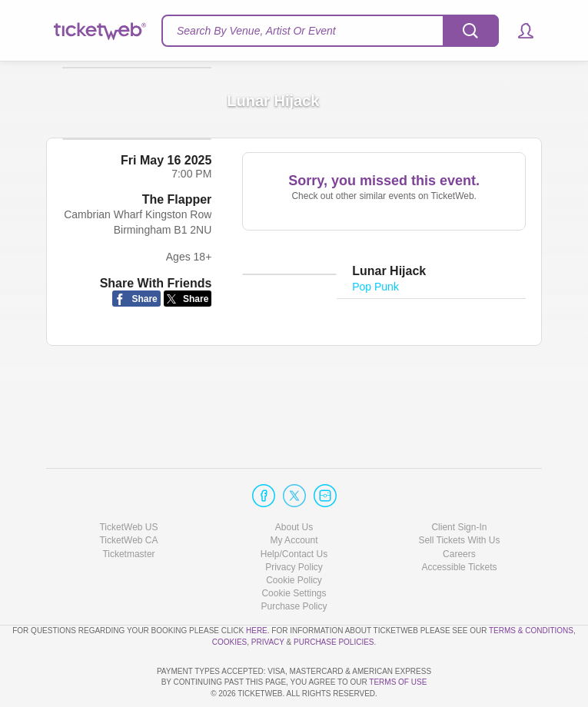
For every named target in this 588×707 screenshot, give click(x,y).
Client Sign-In (459, 483)
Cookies (230, 597)
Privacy (268, 597)
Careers (459, 510)
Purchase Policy (294, 563)
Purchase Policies (334, 597)
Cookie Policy (294, 536)
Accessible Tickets (459, 523)
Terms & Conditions (531, 587)
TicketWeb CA (128, 496)
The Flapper (177, 276)
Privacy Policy (294, 523)
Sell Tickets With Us (459, 496)
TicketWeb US (128, 483)
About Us (294, 483)
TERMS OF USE (398, 682)
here (257, 587)
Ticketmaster (128, 510)
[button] (518, 31)
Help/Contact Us (294, 510)
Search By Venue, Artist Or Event (256, 31)
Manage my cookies (294, 549)
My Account (294, 496)
